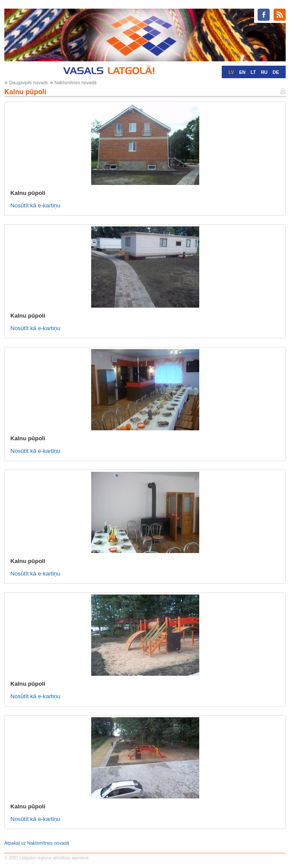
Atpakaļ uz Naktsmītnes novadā (37, 843)
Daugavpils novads (29, 83)
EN (242, 72)
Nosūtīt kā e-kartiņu (35, 205)
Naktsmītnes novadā (75, 83)
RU (264, 72)
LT (253, 72)
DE (276, 72)
